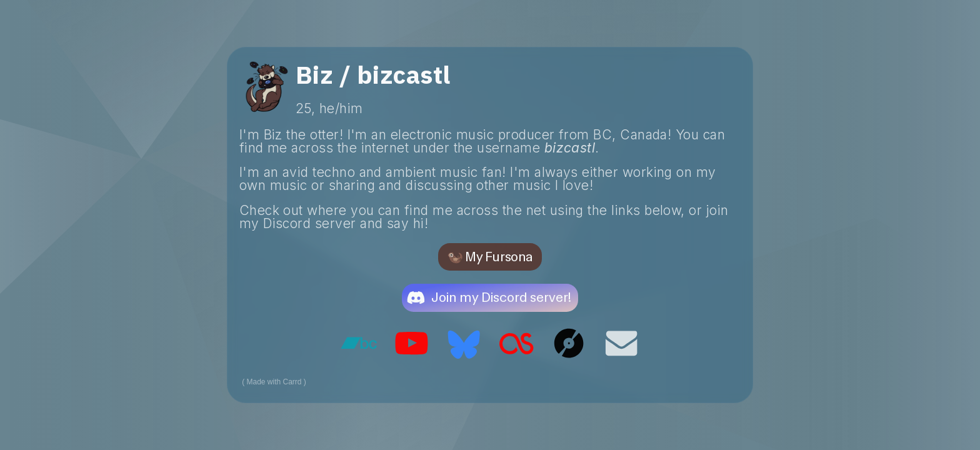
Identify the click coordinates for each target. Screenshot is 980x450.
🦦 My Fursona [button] (490, 257)
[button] (490, 297)
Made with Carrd (274, 382)
